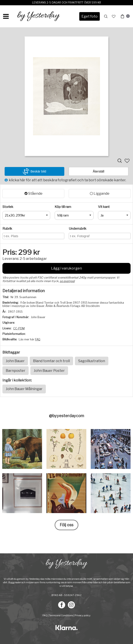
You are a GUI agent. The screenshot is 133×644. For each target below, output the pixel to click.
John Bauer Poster (49, 371)
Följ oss (66, 525)
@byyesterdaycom (66, 416)
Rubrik (7, 229)
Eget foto (90, 16)
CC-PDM (19, 328)
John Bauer (15, 361)
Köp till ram (63, 207)
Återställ (99, 171)
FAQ (38, 339)
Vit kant (104, 207)
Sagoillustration (92, 361)
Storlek (8, 207)
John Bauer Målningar (24, 389)
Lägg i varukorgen (66, 268)
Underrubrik (78, 229)
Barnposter (16, 371)
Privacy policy (83, 615)
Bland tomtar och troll (51, 361)
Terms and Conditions (61, 615)
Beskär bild (34, 171)
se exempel (67, 281)
